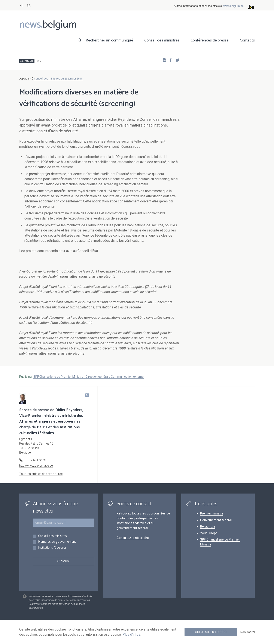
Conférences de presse (210, 40)
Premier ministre (212, 513)
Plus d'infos (131, 634)
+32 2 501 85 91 (36, 460)
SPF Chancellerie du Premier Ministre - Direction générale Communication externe (89, 377)
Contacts (247, 40)
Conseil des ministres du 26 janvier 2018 (58, 79)
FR (29, 6)
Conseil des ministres (162, 40)
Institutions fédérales (52, 548)
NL (21, 6)
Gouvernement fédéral (216, 520)
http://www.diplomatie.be (36, 466)
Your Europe (209, 533)
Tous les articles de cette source (41, 474)
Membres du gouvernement (57, 542)
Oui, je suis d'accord (211, 632)
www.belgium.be (233, 6)
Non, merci (248, 632)
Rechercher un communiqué (109, 40)
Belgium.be (208, 526)
